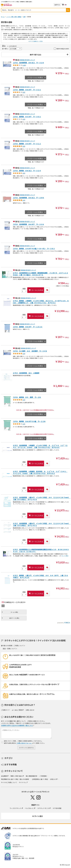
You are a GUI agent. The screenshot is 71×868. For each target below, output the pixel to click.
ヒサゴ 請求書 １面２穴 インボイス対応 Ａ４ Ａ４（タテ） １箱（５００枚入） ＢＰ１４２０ (40, 577)
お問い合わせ (30, 710)
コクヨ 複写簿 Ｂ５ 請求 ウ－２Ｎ (27, 397)
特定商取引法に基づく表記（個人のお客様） (16, 779)
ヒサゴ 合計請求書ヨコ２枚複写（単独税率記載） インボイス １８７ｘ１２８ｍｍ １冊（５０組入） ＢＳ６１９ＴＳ (40, 274)
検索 (68, 10)
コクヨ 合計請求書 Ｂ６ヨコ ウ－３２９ (28, 63)
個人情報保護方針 (32, 776)
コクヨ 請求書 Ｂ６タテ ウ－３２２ (27, 90)
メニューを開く (69, 5)
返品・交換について (9, 649)
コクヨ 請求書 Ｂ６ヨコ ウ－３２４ (27, 171)
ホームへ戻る (14, 612)
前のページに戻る (14, 618)
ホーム (3, 17)
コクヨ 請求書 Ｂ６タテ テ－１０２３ (28, 327)
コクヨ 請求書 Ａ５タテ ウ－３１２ (27, 144)
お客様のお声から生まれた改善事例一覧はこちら (17, 725)
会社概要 (4, 776)
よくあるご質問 (17, 710)
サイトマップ (23, 782)
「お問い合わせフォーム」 (24, 743)
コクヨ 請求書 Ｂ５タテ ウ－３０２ (27, 117)
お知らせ (53, 779)
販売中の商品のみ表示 (63, 49)
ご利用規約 (43, 776)
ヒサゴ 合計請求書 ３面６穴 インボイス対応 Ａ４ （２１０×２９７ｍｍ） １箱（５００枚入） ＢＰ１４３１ (41, 525)
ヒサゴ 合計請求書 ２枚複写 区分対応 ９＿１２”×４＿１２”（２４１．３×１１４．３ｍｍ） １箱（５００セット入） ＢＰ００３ (40, 472)
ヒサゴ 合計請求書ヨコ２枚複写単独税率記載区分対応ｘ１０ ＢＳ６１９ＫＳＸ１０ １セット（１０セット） (41, 551)
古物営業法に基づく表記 (40, 779)
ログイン (57, 5)
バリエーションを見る (35, 77)
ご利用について (19, 646)
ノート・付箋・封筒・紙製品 (14, 17)
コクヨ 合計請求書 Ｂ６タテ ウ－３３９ (28, 224)
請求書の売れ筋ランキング (27, 60)
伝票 (24, 17)
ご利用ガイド (5, 710)
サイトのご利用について (9, 782)
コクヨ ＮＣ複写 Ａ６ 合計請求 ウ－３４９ (30, 351)
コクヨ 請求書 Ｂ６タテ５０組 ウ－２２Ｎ (29, 421)
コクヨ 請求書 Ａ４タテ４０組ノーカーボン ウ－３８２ (34, 249)
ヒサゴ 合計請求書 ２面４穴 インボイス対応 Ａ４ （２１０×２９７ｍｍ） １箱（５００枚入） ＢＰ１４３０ (41, 499)
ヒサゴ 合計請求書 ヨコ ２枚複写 (26, 373)
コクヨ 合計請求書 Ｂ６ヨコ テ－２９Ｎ (28, 198)
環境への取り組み (16, 776)
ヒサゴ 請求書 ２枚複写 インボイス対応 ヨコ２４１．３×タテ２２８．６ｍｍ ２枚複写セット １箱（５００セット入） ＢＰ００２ (41, 302)
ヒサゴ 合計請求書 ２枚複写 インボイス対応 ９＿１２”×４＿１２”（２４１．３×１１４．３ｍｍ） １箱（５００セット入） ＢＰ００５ (40, 446)
